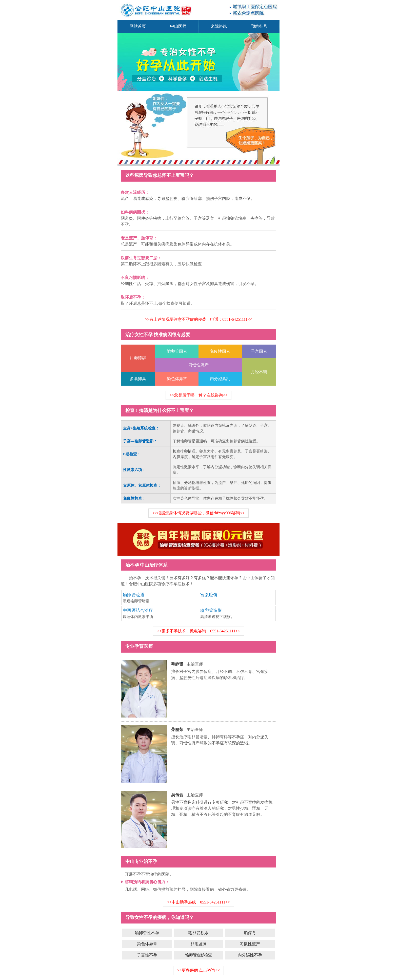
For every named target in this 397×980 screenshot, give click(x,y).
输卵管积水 (198, 933)
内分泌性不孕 (250, 955)
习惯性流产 (250, 944)
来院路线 (219, 26)
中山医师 (178, 26)
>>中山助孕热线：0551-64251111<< (198, 902)
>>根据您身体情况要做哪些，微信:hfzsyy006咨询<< (198, 513)
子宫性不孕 (147, 955)
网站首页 (138, 26)
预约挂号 (259, 26)
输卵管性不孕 (147, 933)
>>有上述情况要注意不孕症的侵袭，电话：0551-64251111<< (198, 319)
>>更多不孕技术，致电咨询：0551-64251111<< (198, 631)
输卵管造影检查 (198, 955)
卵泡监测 (198, 944)
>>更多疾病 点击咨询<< (198, 970)
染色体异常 (147, 944)
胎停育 (250, 933)
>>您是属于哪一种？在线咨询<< (198, 395)
